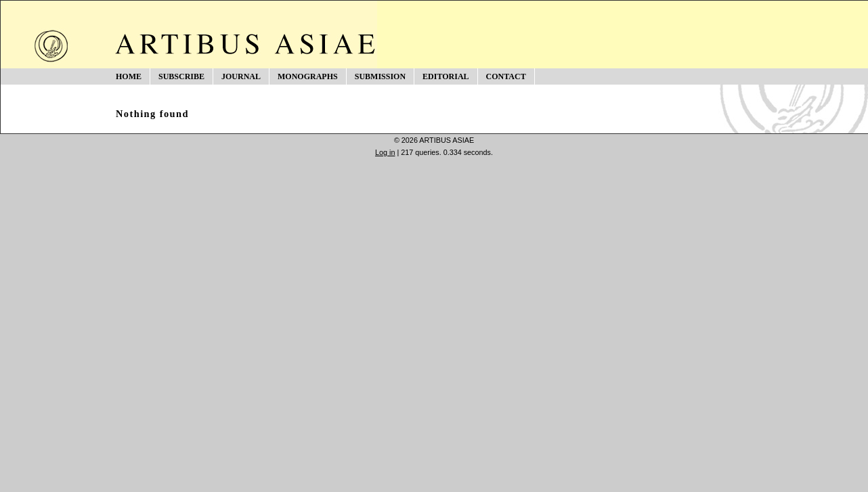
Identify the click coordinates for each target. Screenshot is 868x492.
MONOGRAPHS (308, 76)
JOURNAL (241, 76)
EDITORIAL (446, 76)
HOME (129, 76)
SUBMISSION (380, 76)
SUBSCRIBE (181, 76)
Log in (385, 152)
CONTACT (506, 76)
